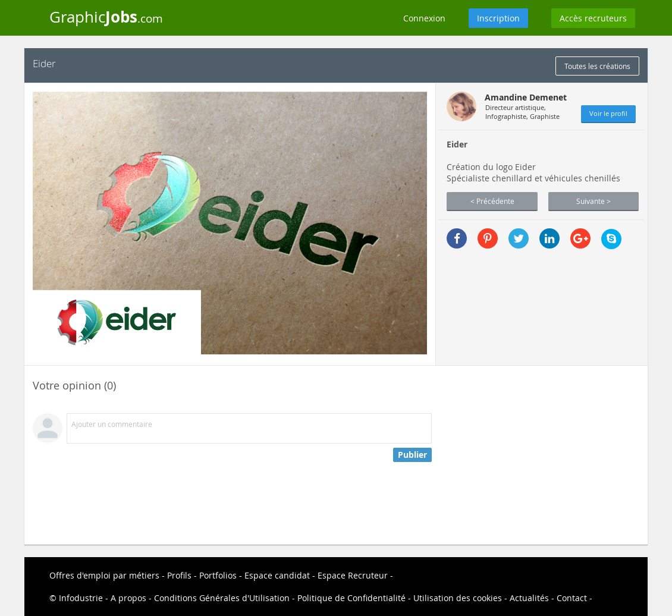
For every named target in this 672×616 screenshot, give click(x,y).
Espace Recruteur (353, 575)
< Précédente (492, 201)
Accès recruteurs (593, 18)
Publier (412, 455)
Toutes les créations (597, 66)
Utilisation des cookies (458, 598)
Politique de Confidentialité (351, 598)
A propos (128, 598)
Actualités (529, 598)
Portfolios (218, 575)
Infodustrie (81, 598)
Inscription (498, 18)
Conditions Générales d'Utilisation (222, 598)
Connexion (424, 18)
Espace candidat (277, 575)
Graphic (106, 17)
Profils (179, 575)
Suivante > (594, 201)
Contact (572, 598)
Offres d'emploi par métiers (104, 575)
